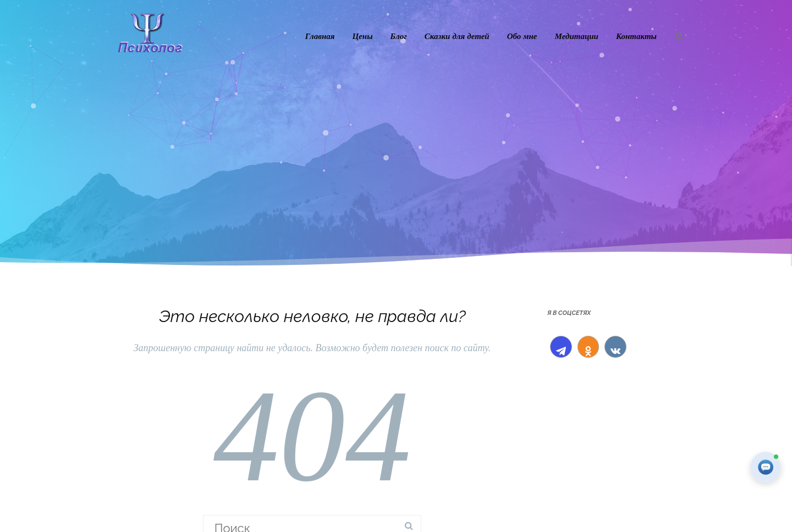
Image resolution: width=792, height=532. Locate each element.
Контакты (636, 36)
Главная (320, 36)
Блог (399, 36)
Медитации (577, 36)
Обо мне (522, 36)
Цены (363, 36)
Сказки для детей (457, 36)
